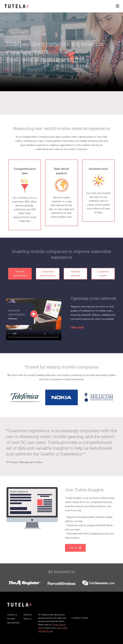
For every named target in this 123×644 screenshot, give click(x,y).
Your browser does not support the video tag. (34, 314)
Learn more (77, 327)
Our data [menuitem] (11, 619)
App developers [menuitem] (14, 623)
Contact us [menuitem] (12, 615)
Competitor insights (103, 274)
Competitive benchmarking (48, 274)
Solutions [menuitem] (28, 615)
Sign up (75, 548)
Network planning (75, 274)
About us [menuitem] (27, 619)
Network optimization (20, 274)
